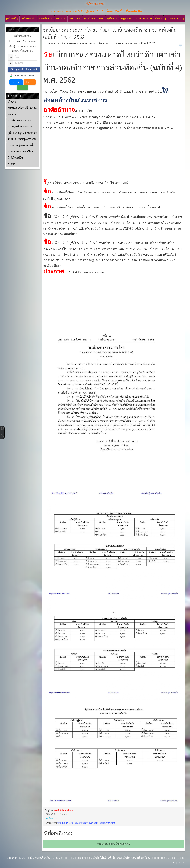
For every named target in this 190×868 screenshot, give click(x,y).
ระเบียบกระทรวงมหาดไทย (86, 823)
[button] (23, 76)
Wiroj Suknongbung (64, 810)
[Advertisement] (114, 152)
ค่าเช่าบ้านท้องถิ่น (107, 823)
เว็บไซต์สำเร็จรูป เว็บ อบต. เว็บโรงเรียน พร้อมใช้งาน (121, 858)
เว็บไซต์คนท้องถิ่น (40, 858)
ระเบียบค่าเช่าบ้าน (65, 823)
